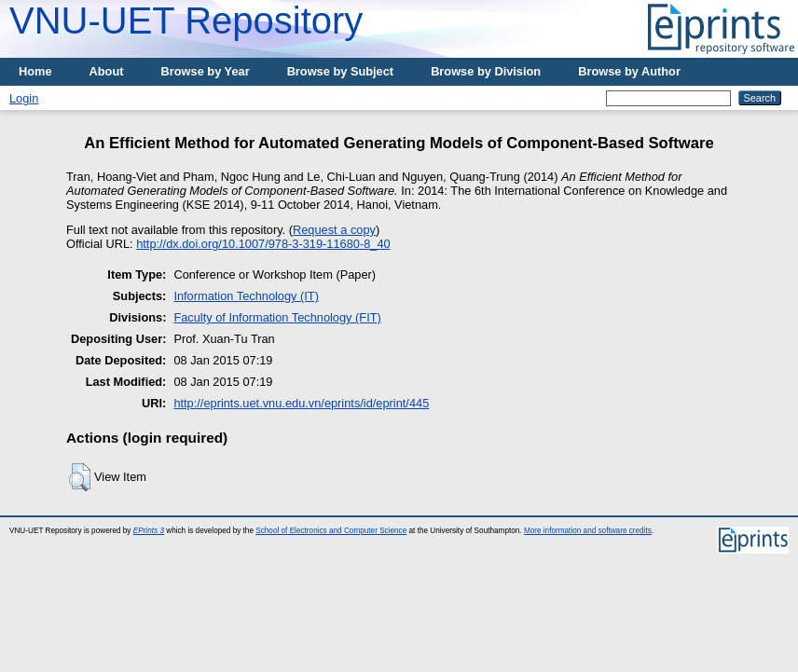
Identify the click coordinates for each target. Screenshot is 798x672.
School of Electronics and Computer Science (331, 531)
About (107, 71)
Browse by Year (206, 71)
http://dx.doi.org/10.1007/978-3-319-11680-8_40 (263, 244)
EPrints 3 (149, 531)
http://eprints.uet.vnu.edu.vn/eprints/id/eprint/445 (301, 403)
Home (35, 71)
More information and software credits (588, 531)
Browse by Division (486, 71)
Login (24, 98)
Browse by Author (629, 71)
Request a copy (334, 230)
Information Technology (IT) (246, 296)
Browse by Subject (341, 71)
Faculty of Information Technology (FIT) (277, 317)
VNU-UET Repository (186, 21)
